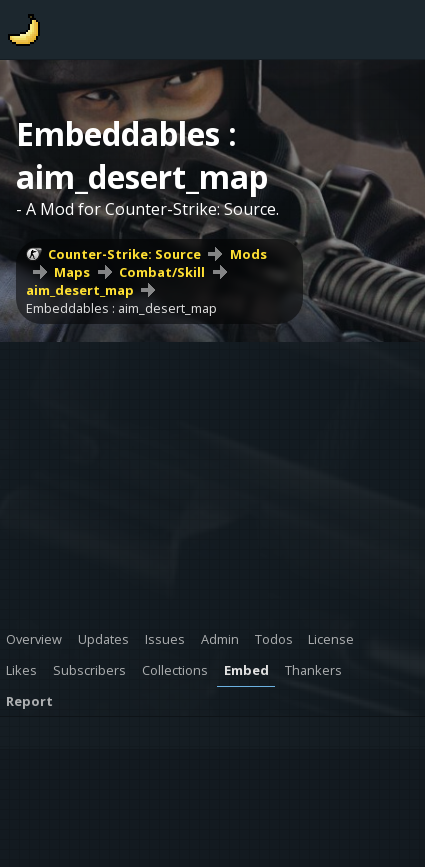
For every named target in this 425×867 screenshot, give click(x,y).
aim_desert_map (80, 290)
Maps (72, 272)
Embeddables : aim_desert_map (121, 308)
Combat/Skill (162, 272)
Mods (248, 254)
